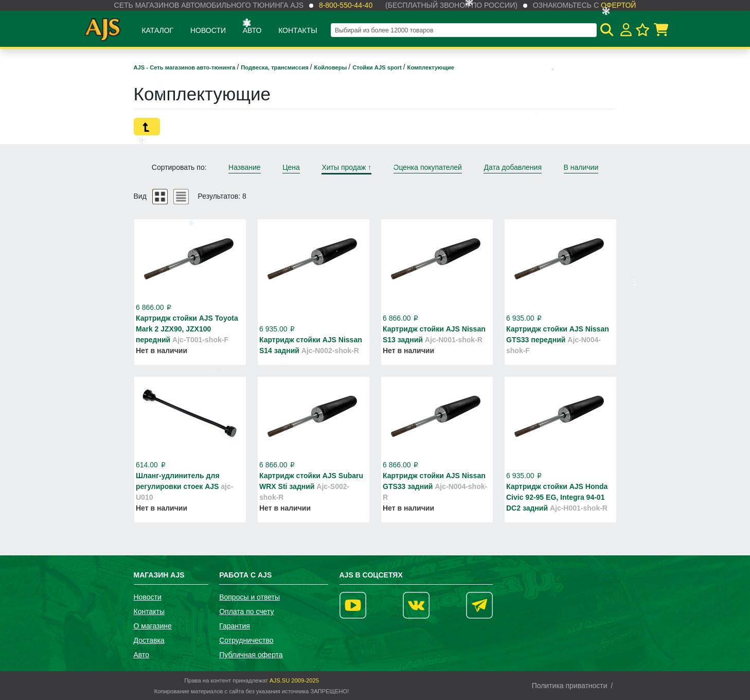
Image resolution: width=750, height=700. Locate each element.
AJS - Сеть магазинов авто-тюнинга (185, 67)
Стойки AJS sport (378, 67)
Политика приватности (570, 686)
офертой (618, 5)
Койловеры (332, 67)
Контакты (298, 30)
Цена (291, 167)
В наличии (581, 167)
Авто (252, 30)
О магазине (153, 626)
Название (245, 167)
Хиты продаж (346, 167)
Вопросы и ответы (249, 597)
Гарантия (235, 626)
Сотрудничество (246, 640)
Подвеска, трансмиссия (275, 67)
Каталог (157, 30)
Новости (208, 30)
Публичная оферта (251, 655)
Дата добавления (513, 167)
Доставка (149, 640)
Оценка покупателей (428, 167)
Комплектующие (431, 67)
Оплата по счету (246, 611)
